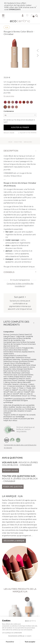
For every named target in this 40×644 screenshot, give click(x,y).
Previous (38, 50)
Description (11, 151)
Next (38, 55)
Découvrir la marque (14, 541)
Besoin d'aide (9, 133)
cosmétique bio (19, 399)
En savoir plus (9, 96)
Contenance (9, 111)
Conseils (9, 272)
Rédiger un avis (11, 470)
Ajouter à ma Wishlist (28, 133)
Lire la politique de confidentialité (12, 633)
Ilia (7, 27)
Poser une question (13, 487)
